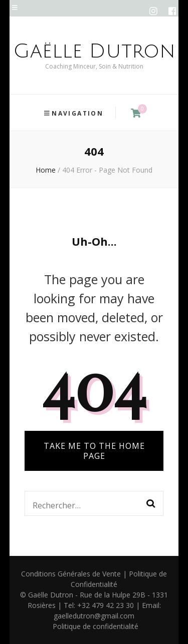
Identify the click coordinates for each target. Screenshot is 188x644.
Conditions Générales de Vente (71, 574)
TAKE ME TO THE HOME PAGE (94, 451)
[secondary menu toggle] (15, 8)
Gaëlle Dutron (94, 51)
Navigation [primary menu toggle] (74, 113)
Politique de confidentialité (96, 626)
